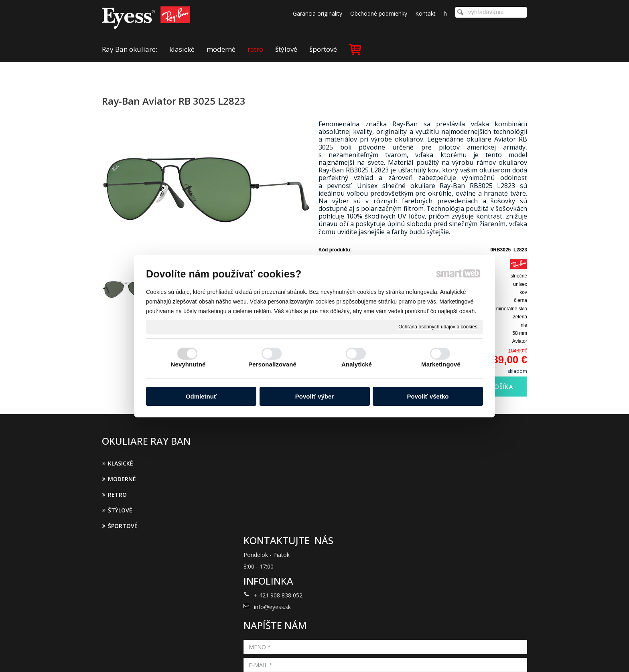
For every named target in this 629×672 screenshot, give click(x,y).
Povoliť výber (314, 396)
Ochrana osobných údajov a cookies (438, 327)
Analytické (357, 364)
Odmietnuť (201, 396)
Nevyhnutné (188, 364)
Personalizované (272, 364)
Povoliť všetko (428, 396)
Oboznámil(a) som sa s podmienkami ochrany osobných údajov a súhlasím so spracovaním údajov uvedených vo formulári (458, 553)
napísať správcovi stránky (304, 655)
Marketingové (441, 364)
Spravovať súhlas (446, 655)
